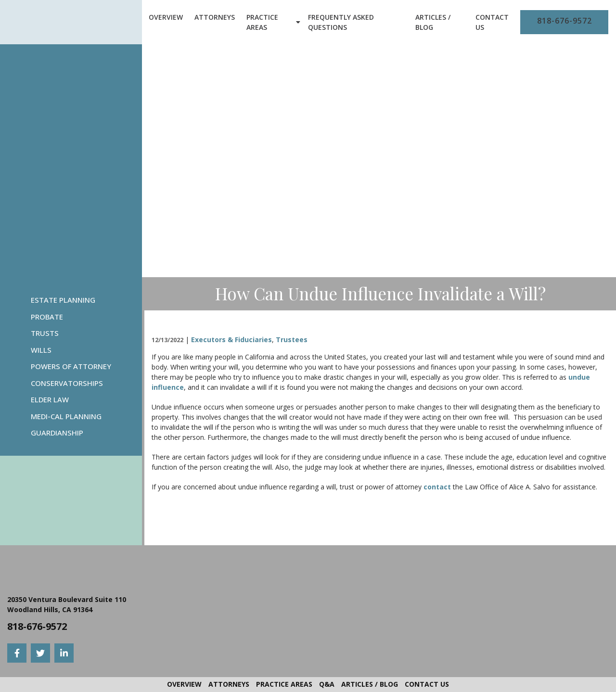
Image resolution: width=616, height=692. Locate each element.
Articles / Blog (433, 22)
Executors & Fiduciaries (231, 340)
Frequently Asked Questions (341, 22)
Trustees (292, 340)
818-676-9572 (565, 21)
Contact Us (492, 22)
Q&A (327, 684)
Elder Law (50, 399)
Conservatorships (67, 383)
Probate (47, 317)
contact (437, 487)
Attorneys (215, 17)
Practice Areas (262, 22)
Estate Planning (63, 300)
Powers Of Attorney (71, 366)
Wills (41, 350)
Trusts (45, 333)
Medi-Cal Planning (66, 416)
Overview (166, 17)
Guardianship (57, 433)
